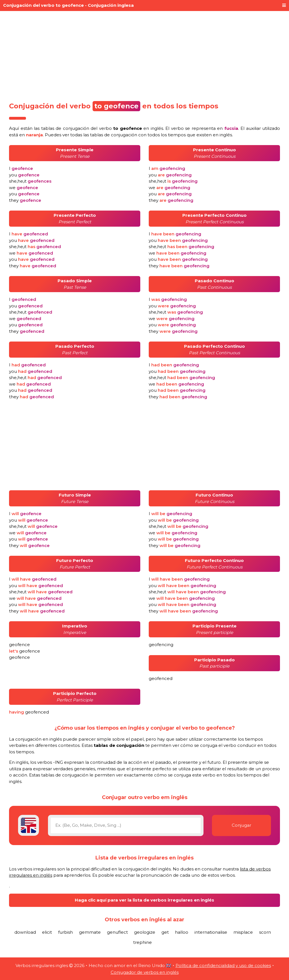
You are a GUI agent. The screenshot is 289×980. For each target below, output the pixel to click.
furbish (65, 932)
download (25, 932)
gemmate (90, 932)
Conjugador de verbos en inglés (145, 972)
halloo (182, 932)
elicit (47, 932)
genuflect (117, 932)
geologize (145, 932)
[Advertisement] (144, 54)
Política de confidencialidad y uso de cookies (223, 965)
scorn (265, 932)
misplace (243, 932)
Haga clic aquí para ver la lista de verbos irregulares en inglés (144, 900)
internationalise (211, 932)
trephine (143, 942)
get (165, 932)
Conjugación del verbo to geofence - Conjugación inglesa (68, 5)
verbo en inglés (131, 128)
